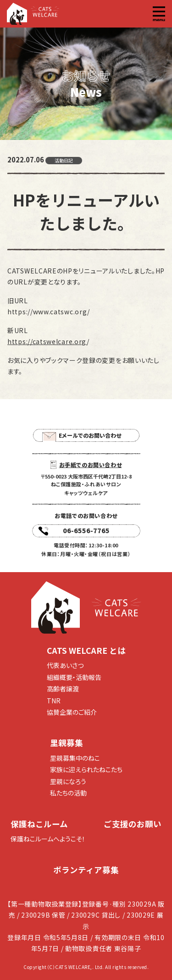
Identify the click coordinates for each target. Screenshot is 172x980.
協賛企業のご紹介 (72, 712)
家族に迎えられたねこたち (86, 769)
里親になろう (68, 781)
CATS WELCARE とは (86, 650)
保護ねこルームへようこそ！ (48, 839)
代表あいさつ (65, 665)
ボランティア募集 (86, 870)
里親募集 (67, 743)
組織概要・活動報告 (74, 677)
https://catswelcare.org (47, 341)
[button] (159, 14)
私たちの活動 (68, 793)
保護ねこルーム (39, 824)
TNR (54, 701)
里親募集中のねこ (75, 758)
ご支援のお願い (133, 824)
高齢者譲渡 (63, 689)
